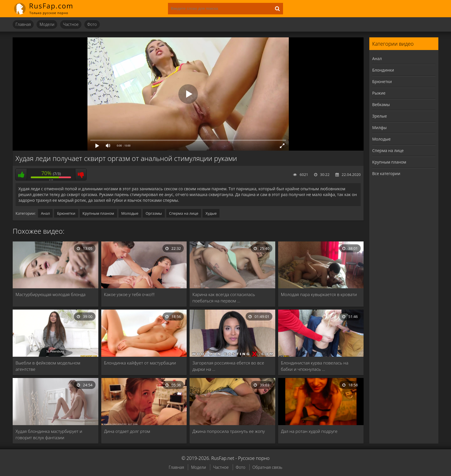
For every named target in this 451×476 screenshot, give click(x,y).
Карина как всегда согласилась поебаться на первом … (224, 297)
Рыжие (379, 93)
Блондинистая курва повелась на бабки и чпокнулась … (315, 366)
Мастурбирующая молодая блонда (50, 294)
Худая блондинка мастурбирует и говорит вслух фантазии (49, 434)
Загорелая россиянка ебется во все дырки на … (228, 366)
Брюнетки (66, 213)
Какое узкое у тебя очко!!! (129, 294)
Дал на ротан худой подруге (309, 431)
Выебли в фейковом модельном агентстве (48, 366)
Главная (23, 24)
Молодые (130, 213)
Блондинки (383, 70)
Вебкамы (381, 104)
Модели (47, 24)
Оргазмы (154, 213)
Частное (71, 24)
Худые (211, 213)
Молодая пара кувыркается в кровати (319, 294)
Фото (92, 24)
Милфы (379, 127)
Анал (45, 213)
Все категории (386, 173)
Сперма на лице (184, 213)
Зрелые (380, 116)
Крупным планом (98, 213)
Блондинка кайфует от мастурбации (140, 363)
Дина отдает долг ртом (127, 431)
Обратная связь (267, 467)
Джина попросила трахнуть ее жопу (229, 431)
